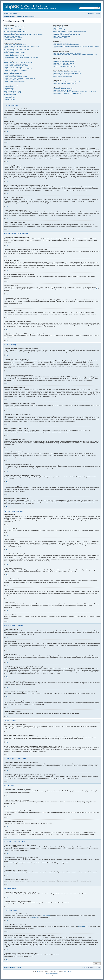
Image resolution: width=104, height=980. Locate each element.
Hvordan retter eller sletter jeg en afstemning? (15, 70)
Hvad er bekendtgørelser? (11, 94)
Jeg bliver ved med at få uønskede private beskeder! (66, 45)
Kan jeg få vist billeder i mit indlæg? (13, 91)
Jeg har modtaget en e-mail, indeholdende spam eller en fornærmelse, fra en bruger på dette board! (76, 47)
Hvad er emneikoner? (9, 99)
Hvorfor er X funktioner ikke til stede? (62, 90)
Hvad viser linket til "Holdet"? (60, 38)
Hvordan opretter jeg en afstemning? (13, 67)
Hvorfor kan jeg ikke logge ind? (12, 33)
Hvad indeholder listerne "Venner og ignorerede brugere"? (67, 53)
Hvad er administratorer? (59, 27)
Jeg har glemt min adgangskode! (12, 36)
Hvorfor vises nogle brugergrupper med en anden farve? (67, 35)
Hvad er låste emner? (9, 98)
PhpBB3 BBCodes (68, 971)
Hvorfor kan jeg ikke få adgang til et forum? (15, 72)
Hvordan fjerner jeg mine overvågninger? (63, 76)
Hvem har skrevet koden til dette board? (63, 89)
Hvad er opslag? (8, 96)
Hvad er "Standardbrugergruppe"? (61, 36)
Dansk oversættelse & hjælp (52, 973)
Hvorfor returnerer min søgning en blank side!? (64, 63)
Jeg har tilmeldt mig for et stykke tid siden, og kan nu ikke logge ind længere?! (23, 35)
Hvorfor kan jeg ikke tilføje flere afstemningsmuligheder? (18, 69)
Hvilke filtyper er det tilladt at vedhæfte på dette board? (66, 82)
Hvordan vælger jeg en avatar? (12, 54)
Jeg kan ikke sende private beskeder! (62, 43)
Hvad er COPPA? (8, 28)
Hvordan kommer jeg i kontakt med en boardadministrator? (67, 93)
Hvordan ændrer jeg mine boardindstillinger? (15, 45)
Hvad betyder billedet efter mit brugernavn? (15, 52)
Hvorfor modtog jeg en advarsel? (12, 75)
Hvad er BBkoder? (9, 87)
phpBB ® (96, 289)
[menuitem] (15, 14)
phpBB (39, 971)
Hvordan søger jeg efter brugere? (61, 65)
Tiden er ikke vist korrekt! (10, 48)
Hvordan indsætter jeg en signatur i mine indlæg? (16, 66)
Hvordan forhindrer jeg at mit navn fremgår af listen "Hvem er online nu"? (22, 46)
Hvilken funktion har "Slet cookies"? (13, 39)
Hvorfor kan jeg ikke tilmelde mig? (12, 30)
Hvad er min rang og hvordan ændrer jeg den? (16, 56)
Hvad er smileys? (8, 90)
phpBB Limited (46, 916)
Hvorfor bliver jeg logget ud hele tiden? (14, 38)
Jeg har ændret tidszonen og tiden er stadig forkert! (17, 49)
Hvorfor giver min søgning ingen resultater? (64, 62)
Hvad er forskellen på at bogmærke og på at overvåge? (67, 72)
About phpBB (34, 917)
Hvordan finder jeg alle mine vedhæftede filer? (64, 83)
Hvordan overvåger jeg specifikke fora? (63, 75)
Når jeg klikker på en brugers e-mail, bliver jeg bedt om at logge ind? (21, 57)
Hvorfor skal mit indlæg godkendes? (13, 80)
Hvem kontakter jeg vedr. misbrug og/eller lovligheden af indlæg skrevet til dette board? (74, 92)
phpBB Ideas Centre (84, 926)
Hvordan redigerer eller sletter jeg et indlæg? (15, 64)
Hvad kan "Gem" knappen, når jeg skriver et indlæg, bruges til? (20, 78)
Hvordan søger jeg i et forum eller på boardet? (64, 60)
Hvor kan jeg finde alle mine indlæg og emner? (64, 66)
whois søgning (8, 939)
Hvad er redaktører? (58, 28)
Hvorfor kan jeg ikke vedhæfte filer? (13, 73)
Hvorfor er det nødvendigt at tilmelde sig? (14, 27)
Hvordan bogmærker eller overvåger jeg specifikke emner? (67, 73)
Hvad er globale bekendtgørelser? (12, 93)
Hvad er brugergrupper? (59, 30)
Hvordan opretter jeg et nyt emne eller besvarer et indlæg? (19, 62)
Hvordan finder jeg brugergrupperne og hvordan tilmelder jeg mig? (69, 31)
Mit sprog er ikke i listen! (10, 51)
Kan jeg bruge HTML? (10, 88)
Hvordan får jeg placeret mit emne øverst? (14, 81)
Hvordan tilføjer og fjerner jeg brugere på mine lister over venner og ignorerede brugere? (75, 55)
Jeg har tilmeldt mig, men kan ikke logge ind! (15, 31)
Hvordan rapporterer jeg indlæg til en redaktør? (16, 77)
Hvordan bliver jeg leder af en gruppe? (62, 33)
